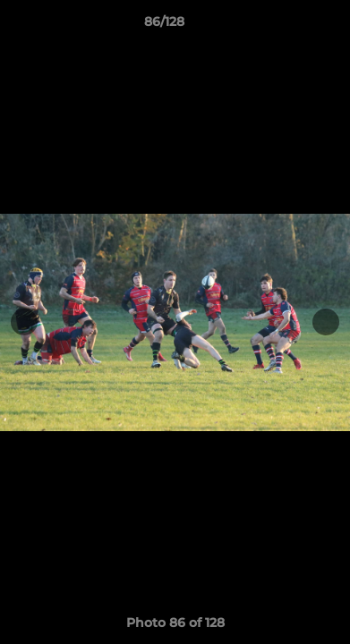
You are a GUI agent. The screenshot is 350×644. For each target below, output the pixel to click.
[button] (286, 26)
